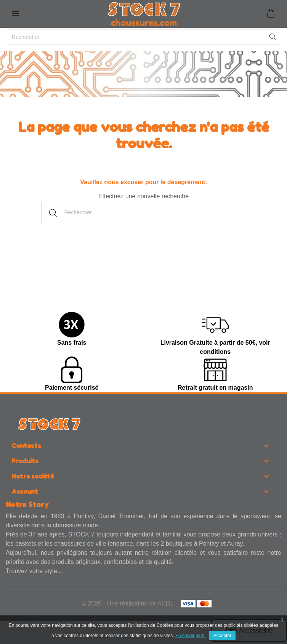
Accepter (222, 636)
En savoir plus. (190, 636)
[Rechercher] (143, 37)
